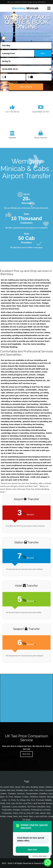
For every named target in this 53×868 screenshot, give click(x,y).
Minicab (25, 8)
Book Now (26, 754)
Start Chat (32, 850)
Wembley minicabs (10, 286)
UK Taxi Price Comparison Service (27, 738)
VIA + (43, 53)
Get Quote (26, 87)
